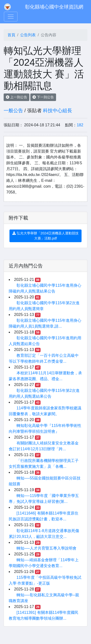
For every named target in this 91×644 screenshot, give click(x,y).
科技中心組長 (58, 110)
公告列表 (28, 35)
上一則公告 (17, 97)
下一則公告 (43, 97)
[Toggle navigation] (11, 17)
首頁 (11, 35)
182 (80, 125)
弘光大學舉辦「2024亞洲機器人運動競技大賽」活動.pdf (45, 236)
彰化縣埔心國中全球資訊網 (54, 7)
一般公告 (13, 110)
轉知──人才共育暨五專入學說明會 (46, 548)
